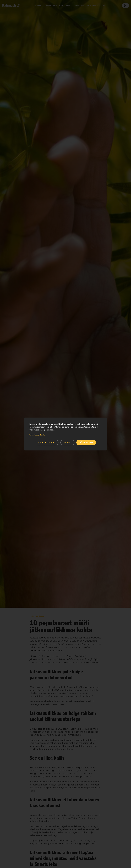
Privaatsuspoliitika (37, 435)
